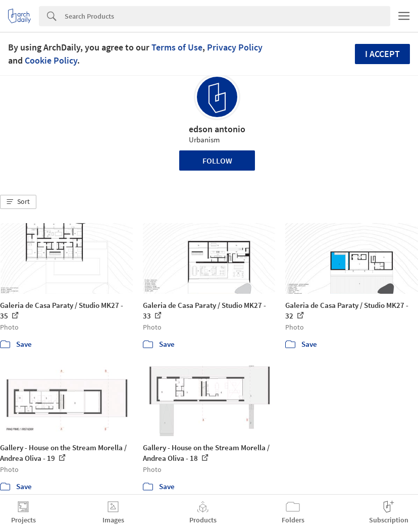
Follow (217, 161)
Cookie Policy (51, 60)
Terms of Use (177, 47)
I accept (382, 54)
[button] (18, 202)
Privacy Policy (235, 47)
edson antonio (217, 129)
